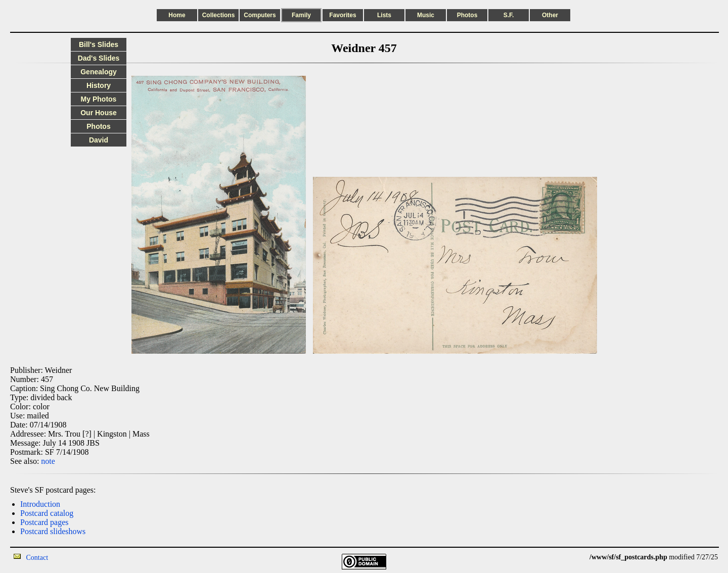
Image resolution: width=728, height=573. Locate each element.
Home (177, 15)
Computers (260, 15)
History (99, 85)
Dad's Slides (99, 58)
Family (301, 15)
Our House (99, 113)
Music (426, 15)
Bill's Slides (99, 44)
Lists (384, 15)
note (48, 461)
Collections (219, 15)
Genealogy (99, 72)
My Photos (99, 99)
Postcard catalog (47, 513)
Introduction (40, 504)
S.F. (509, 15)
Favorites (343, 15)
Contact (37, 558)
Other (550, 15)
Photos (467, 15)
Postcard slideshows (53, 531)
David (99, 140)
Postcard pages (44, 522)
